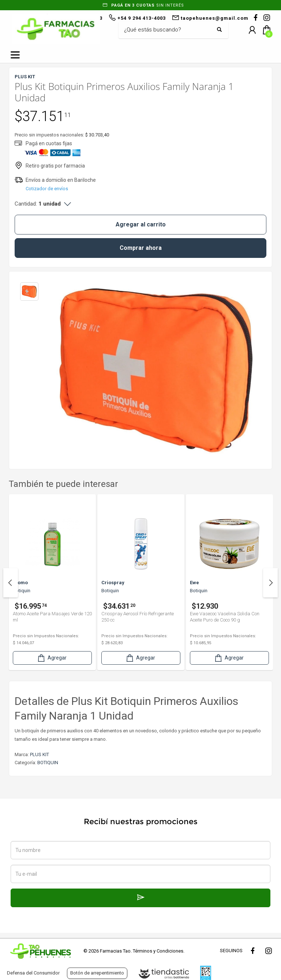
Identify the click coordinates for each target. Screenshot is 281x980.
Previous (11, 583)
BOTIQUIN (48, 763)
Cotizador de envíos (47, 189)
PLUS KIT (40, 754)
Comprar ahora (141, 248)
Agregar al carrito (141, 224)
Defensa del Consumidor (33, 973)
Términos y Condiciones (158, 951)
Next (270, 583)
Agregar (52, 658)
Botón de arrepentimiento (97, 973)
